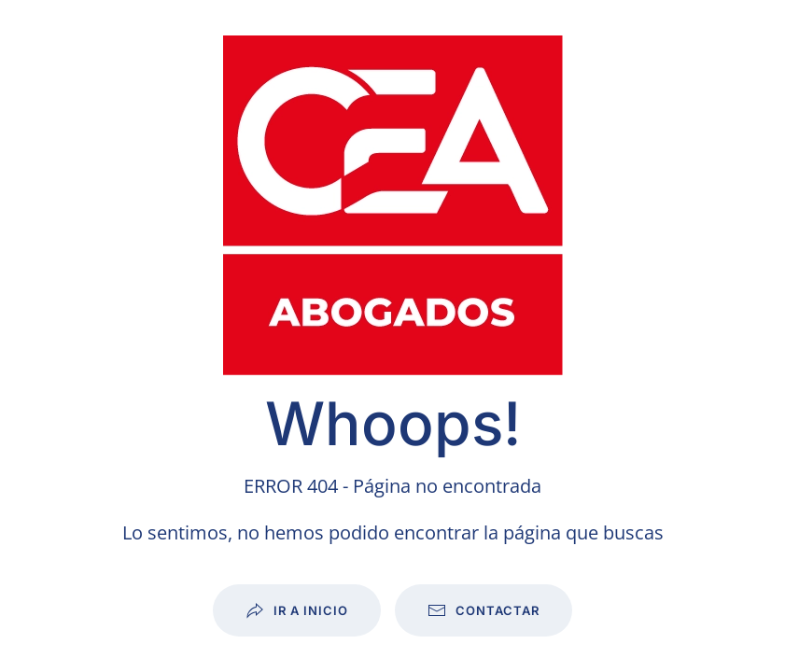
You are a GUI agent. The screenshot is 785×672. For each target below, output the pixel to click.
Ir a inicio (297, 610)
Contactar (484, 610)
